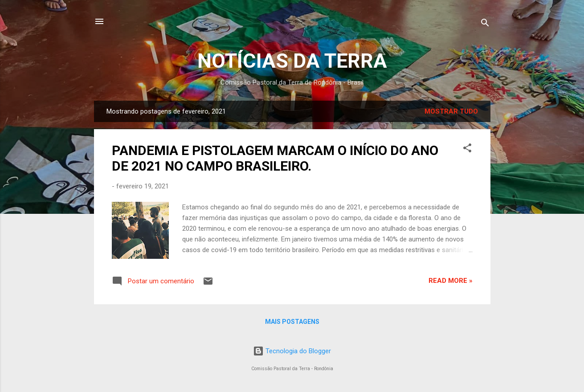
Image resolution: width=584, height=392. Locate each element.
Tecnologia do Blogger (292, 351)
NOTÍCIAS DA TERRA (292, 61)
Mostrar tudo (451, 111)
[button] (467, 149)
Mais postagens (292, 322)
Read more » (451, 281)
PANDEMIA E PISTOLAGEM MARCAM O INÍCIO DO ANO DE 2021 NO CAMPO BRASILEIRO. (275, 158)
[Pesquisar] (485, 24)
